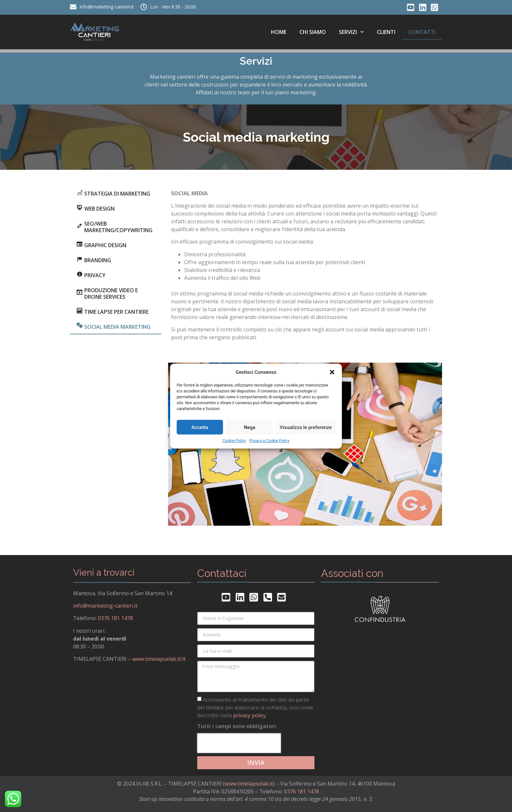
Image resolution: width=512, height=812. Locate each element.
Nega (250, 427)
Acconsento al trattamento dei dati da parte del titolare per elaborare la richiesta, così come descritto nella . (255, 707)
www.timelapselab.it (249, 784)
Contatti (422, 32)
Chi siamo (313, 32)
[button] (332, 372)
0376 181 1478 (115, 618)
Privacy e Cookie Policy (269, 441)
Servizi (351, 32)
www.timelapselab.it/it (159, 659)
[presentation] (239, 743)
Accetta (200, 427)
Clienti (386, 32)
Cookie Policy (234, 441)
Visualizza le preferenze (306, 427)
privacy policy (249, 715)
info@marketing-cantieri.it (105, 606)
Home (279, 32)
